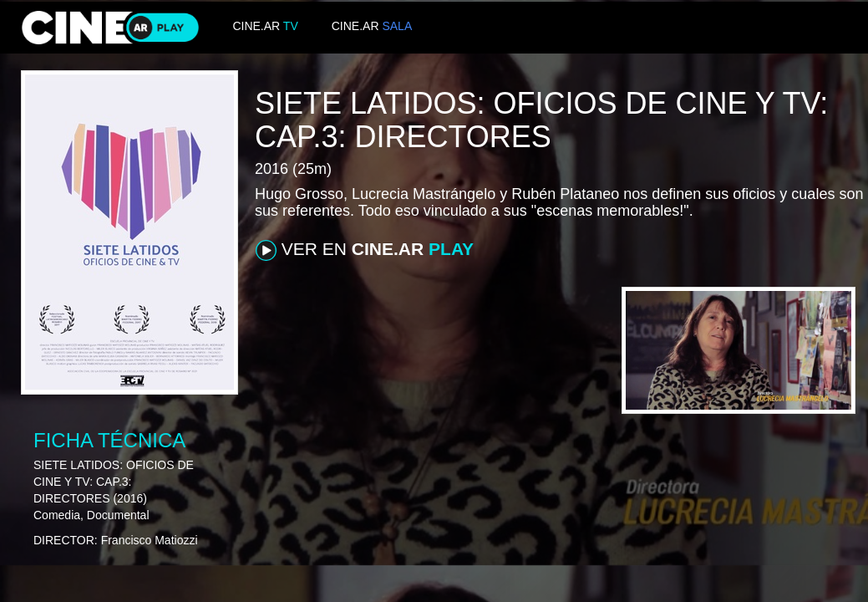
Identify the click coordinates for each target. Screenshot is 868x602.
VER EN (365, 250)
